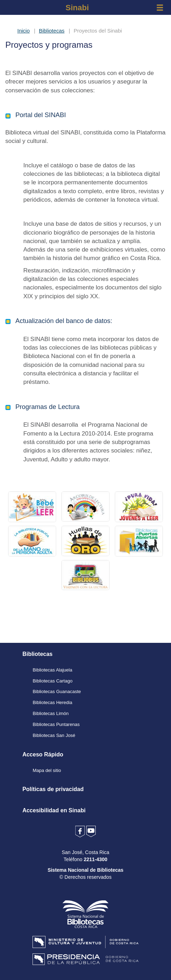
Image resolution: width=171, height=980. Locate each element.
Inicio (23, 31)
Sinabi (77, 8)
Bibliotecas (52, 31)
